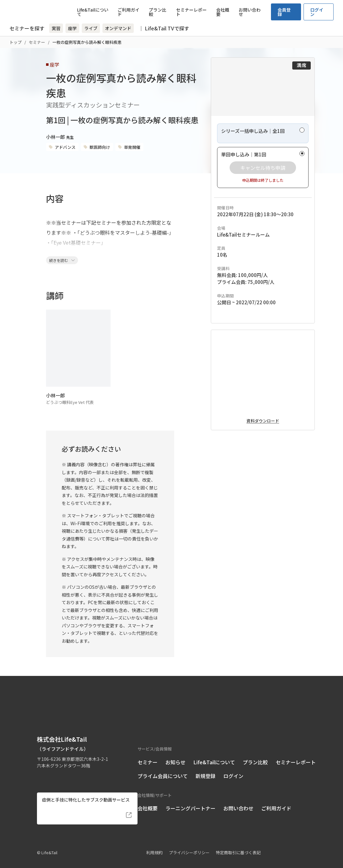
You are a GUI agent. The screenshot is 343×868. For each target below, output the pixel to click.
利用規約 (154, 844)
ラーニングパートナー (190, 799)
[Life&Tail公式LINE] (64, 767)
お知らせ (175, 753)
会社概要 (223, 12)
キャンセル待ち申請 (263, 187)
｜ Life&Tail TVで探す (164, 28)
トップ (16, 42)
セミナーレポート (191, 12)
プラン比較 (158, 12)
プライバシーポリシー (189, 844)
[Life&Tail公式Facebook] (41, 767)
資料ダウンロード (263, 471)
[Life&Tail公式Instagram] (52, 767)
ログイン (317, 12)
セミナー (37, 42)
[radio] (263, 153)
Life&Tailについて (93, 12)
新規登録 (205, 767)
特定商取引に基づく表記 (238, 844)
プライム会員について (163, 767)
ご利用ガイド (128, 12)
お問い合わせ (250, 12)
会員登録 (284, 12)
